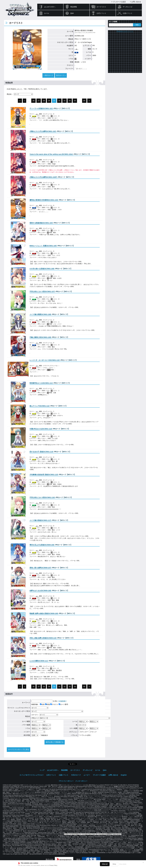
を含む (45, 701)
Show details (123, 864)
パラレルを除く (85, 735)
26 (34, 101)
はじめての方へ (50, 7)
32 (64, 101)
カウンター (84, 732)
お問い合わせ (136, 2)
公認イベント (128, 13)
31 (59, 101)
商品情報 (74, 7)
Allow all (105, 864)
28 (44, 101)
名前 (42, 704)
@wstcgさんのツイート (125, 31)
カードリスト (101, 7)
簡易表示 (44, 735)
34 (75, 101)
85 (84, 101)
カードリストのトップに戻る (19, 749)
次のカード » (61, 75)
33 (70, 101)
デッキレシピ (128, 7)
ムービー (87, 775)
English (124, 775)
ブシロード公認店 (119, 2)
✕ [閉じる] (143, 862)
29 (49, 101)
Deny (114, 864)
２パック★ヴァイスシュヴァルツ (31, 775)
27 (39, 101)
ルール (47, 13)
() (41, 108)
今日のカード (76, 775)
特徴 (47, 704)
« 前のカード (48, 75)
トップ (42, 770)
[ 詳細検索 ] (62, 701)
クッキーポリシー (81, 781)
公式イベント (101, 13)
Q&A (72, 13)
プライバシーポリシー (66, 781)
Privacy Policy (53, 865)
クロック (93, 732)
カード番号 (63, 704)
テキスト (54, 704)
